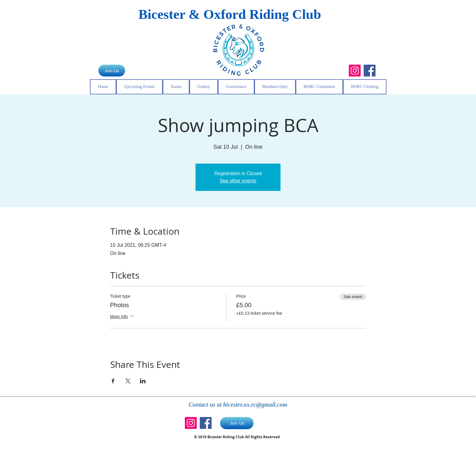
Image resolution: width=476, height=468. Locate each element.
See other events (238, 181)
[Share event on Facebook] (113, 381)
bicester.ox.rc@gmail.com (255, 405)
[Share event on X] (128, 381)
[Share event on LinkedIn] (143, 381)
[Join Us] (112, 71)
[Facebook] (370, 71)
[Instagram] (355, 71)
